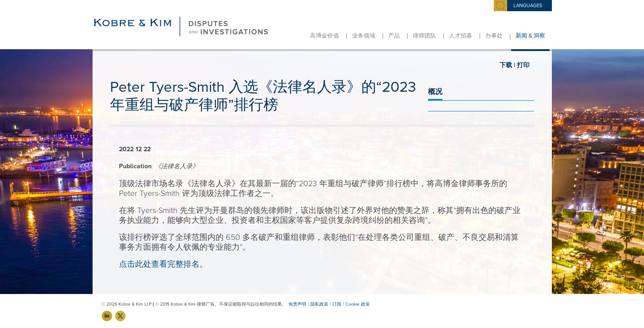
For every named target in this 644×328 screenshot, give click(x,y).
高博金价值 (324, 36)
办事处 (494, 36)
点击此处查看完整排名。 (163, 264)
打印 (523, 65)
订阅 (337, 304)
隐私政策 (319, 304)
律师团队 (424, 36)
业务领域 (364, 36)
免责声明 (297, 304)
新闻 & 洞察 (530, 36)
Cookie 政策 (358, 304)
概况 (435, 92)
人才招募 (461, 36)
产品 (394, 36)
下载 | (507, 65)
